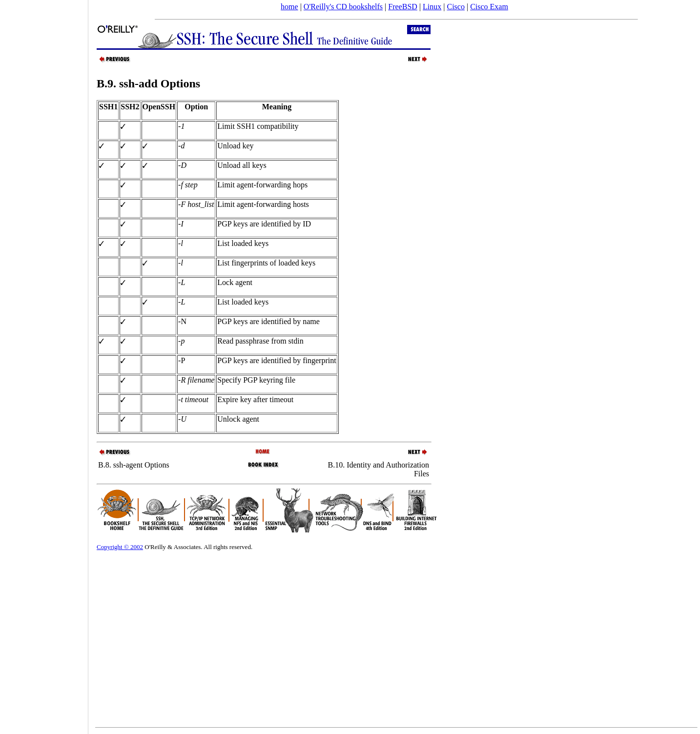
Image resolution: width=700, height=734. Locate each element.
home (289, 7)
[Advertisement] (44, 364)
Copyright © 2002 (120, 547)
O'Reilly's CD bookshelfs (343, 7)
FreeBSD (403, 7)
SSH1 (108, 107)
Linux (432, 7)
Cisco (455, 7)
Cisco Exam (489, 7)
